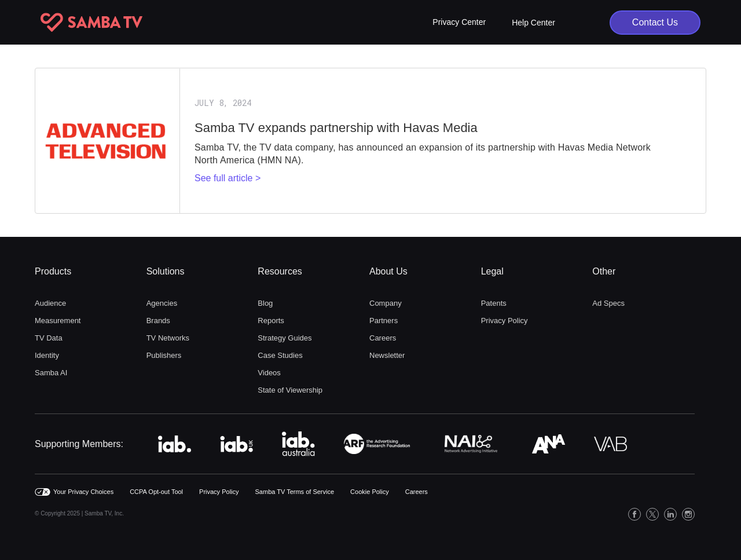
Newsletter (387, 355)
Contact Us (655, 22)
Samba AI (51, 373)
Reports (271, 321)
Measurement (58, 321)
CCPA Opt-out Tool (156, 492)
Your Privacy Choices (83, 492)
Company (386, 303)
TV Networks (168, 338)
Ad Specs (608, 303)
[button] (459, 22)
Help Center (533, 23)
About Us (388, 271)
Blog (265, 303)
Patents (494, 303)
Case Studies (280, 355)
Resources (280, 271)
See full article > (228, 178)
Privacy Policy (505, 321)
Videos (269, 373)
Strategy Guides (285, 338)
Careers (383, 338)
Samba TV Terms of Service (295, 492)
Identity (47, 355)
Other (604, 271)
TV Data (49, 338)
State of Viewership (290, 390)
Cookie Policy (370, 492)
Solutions (166, 271)
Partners (384, 321)
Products (53, 271)
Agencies (162, 303)
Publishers (164, 355)
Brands (158, 321)
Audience (50, 303)
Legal (492, 271)
